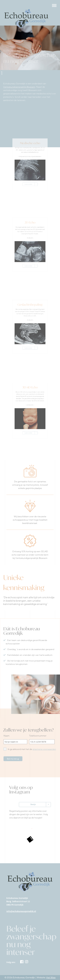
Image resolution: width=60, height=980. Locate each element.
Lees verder (29, 183)
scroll (2, 73)
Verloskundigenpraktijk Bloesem (19, 88)
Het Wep (51, 977)
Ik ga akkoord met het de (30, 749)
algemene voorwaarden (44, 749)
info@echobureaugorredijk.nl (21, 911)
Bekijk (33, 804)
